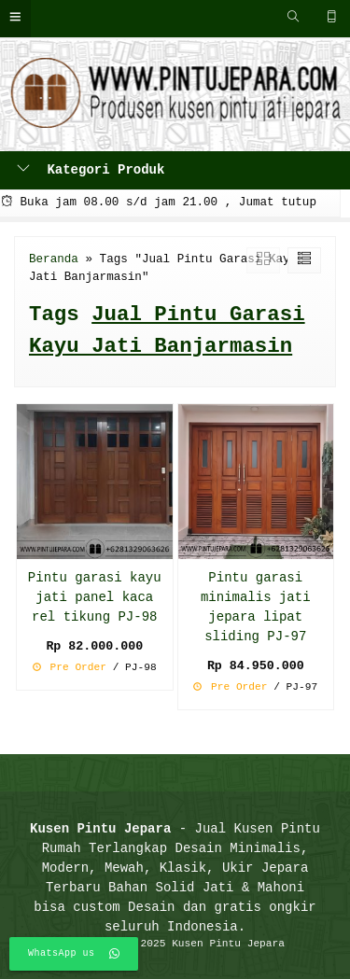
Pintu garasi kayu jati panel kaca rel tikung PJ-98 (95, 598)
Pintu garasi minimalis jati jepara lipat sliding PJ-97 (256, 608)
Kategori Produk (91, 170)
